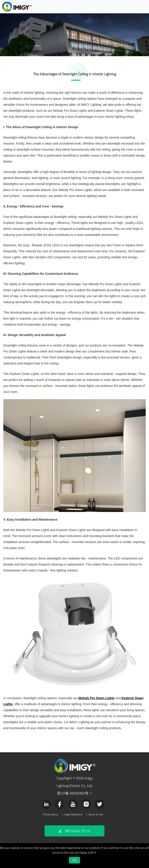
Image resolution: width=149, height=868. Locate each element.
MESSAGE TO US (74, 831)
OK (74, 860)
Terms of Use (96, 814)
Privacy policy (50, 814)
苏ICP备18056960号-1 (74, 793)
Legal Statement (73, 814)
